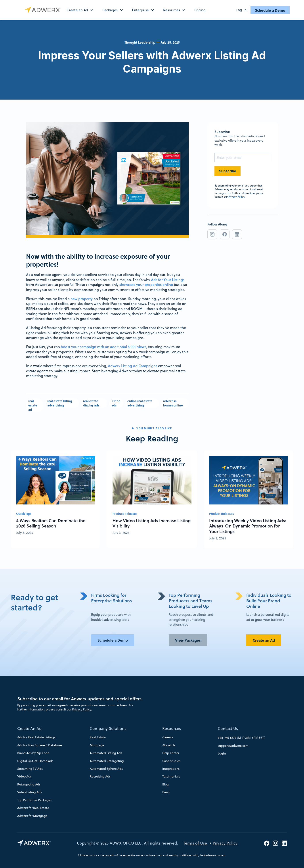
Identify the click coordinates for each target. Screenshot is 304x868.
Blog (165, 784)
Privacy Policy (236, 197)
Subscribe (227, 171)
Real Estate (98, 737)
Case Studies (171, 761)
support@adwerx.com (233, 746)
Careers (168, 737)
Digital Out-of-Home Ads (35, 761)
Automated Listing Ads (106, 753)
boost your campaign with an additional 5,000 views (103, 347)
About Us (169, 745)
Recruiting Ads (100, 776)
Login (222, 753)
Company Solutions (108, 728)
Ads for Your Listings (168, 280)
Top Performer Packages (34, 800)
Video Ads (24, 776)
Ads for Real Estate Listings (36, 737)
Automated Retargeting (107, 761)
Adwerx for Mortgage (32, 816)
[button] (82, 10)
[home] (44, 10)
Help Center (171, 753)
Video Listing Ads (30, 792)
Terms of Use (196, 843)
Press (166, 792)
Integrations (171, 769)
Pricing (200, 10)
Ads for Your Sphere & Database (40, 745)
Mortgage (97, 745)
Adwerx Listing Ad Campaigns (133, 366)
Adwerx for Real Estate (33, 808)
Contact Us (228, 728)
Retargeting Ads (29, 784)
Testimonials (171, 776)
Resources (172, 728)
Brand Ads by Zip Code (33, 753)
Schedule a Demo (270, 10)
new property (82, 299)
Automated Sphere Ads (106, 769)
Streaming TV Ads (30, 769)
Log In (241, 10)
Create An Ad (29, 728)
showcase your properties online (146, 284)
